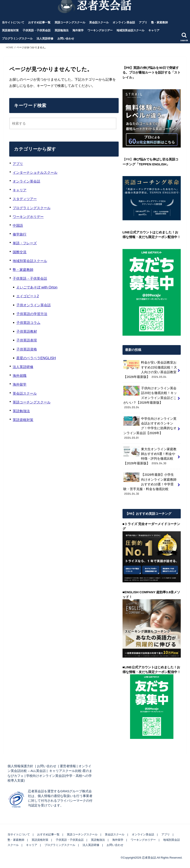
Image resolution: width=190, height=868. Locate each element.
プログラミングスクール (17, 38)
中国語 (18, 225)
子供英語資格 (27, 349)
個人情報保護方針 (20, 766)
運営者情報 (68, 766)
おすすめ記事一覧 (39, 22)
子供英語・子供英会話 (37, 30)
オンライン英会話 (124, 22)
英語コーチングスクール (70, 22)
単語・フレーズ (25, 243)
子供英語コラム (28, 323)
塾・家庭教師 (159, 22)
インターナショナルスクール (35, 172)
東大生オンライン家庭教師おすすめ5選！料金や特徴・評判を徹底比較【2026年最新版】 (150, 456)
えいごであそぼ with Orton (37, 287)
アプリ (143, 22)
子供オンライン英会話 (34, 305)
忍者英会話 (149, 857)
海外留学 (78, 30)
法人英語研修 (45, 38)
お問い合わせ (66, 38)
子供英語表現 (27, 340)
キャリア (154, 30)
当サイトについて (13, 22)
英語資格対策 (10, 30)
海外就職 (20, 376)
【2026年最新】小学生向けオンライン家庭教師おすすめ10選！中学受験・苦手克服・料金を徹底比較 (150, 484)
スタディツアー (25, 199)
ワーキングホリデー (100, 30)
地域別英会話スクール (130, 30)
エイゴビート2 (28, 296)
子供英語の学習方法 (32, 314)
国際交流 (20, 252)
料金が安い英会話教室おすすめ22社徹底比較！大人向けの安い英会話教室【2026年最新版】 (150, 370)
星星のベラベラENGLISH (36, 358)
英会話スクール (99, 22)
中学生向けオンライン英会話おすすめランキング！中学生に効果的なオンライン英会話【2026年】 (150, 428)
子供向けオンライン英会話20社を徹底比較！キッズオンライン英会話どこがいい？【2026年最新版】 (150, 398)
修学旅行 (20, 234)
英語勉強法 (62, 30)
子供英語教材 (27, 331)
